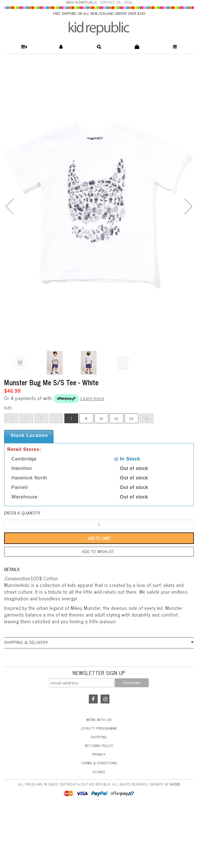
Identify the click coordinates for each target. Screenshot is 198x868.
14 (131, 418)
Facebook (93, 699)
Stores (99, 772)
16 (147, 418)
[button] (23, 47)
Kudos (175, 784)
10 (101, 418)
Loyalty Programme (99, 728)
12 (116, 418)
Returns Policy (99, 746)
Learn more (92, 398)
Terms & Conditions (99, 763)
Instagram (105, 699)
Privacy (99, 754)
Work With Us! (99, 720)
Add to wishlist (98, 551)
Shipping (99, 737)
